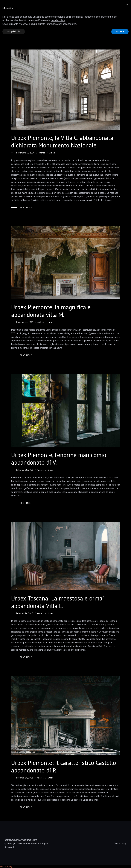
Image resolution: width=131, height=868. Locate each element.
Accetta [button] (120, 31)
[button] (127, 5)
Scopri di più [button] (14, 31)
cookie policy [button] (58, 20)
